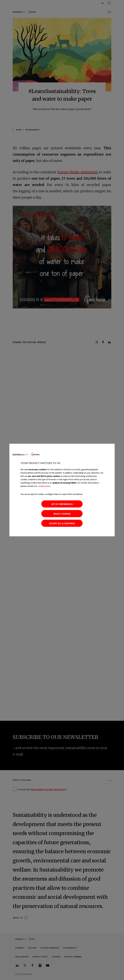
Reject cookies (62, 514)
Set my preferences (62, 504)
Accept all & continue (62, 523)
